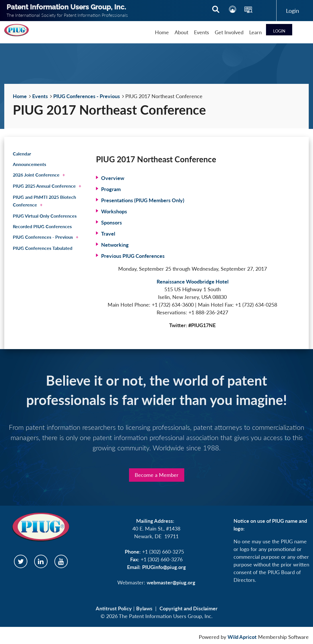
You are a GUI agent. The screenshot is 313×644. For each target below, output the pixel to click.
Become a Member (157, 475)
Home (20, 96)
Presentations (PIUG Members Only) (143, 200)
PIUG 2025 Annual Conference (44, 186)
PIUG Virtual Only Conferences (45, 216)
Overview (113, 178)
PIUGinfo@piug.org (164, 567)
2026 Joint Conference (36, 175)
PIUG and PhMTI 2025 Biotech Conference (44, 201)
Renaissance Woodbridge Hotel (193, 282)
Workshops (114, 211)
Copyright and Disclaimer (189, 608)
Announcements (29, 164)
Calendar (22, 154)
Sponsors (112, 222)
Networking (115, 245)
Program (111, 189)
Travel (108, 234)
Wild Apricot (242, 637)
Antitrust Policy (114, 608)
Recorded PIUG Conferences (42, 226)
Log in (293, 11)
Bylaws (144, 608)
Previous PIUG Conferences (133, 256)
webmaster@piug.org (171, 582)
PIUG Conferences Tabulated (43, 248)
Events (40, 96)
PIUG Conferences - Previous (87, 96)
